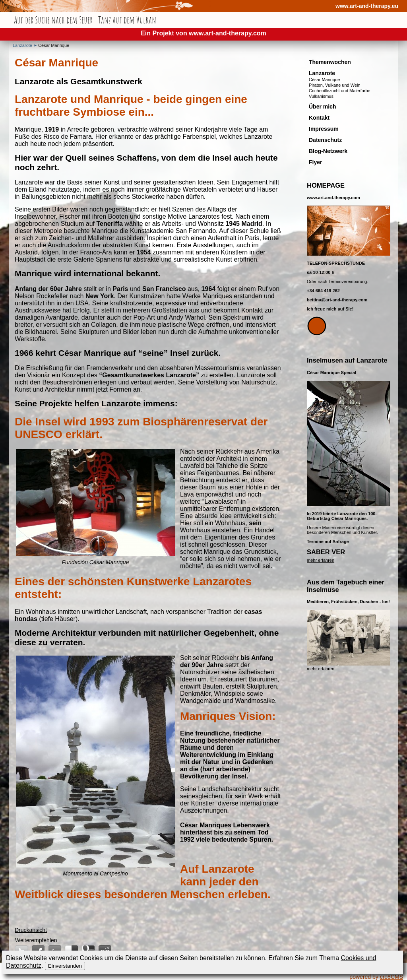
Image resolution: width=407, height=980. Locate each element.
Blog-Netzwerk (328, 151)
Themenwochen (330, 62)
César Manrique (54, 45)
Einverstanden (65, 966)
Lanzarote (22, 45)
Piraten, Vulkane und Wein (335, 85)
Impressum (324, 129)
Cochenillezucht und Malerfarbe (340, 91)
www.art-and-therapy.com (228, 33)
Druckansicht (31, 930)
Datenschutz (325, 140)
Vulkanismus (321, 96)
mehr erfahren (321, 560)
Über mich (322, 107)
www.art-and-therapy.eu (367, 6)
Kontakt (319, 118)
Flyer (315, 162)
